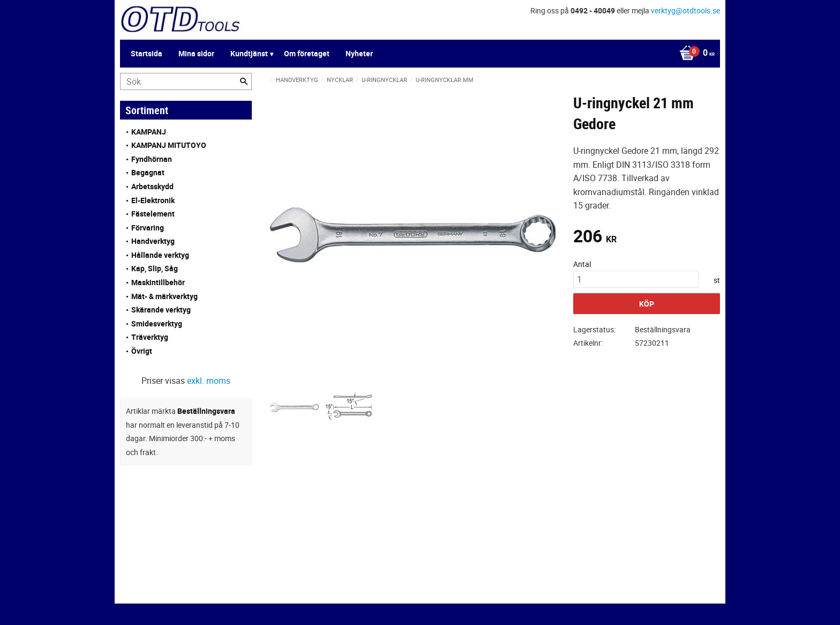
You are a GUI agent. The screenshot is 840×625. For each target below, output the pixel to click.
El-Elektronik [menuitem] (153, 200)
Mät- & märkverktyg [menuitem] (164, 296)
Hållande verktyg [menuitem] (160, 255)
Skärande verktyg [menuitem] (161, 310)
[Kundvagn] (694, 54)
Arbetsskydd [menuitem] (152, 186)
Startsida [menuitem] (147, 53)
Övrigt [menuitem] (142, 351)
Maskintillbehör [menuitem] (158, 282)
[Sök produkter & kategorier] (186, 81)
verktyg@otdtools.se (685, 10)
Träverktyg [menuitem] (150, 337)
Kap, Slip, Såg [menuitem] (155, 268)
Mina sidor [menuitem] (196, 53)
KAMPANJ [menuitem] (149, 132)
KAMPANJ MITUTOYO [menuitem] (169, 145)
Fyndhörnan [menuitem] (152, 159)
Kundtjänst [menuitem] (249, 53)
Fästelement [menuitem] (153, 214)
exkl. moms (209, 381)
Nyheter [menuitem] (359, 53)
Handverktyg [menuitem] (153, 241)
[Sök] (244, 81)
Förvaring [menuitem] (148, 228)
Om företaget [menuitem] (307, 53)
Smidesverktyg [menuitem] (157, 323)
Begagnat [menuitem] (148, 172)
